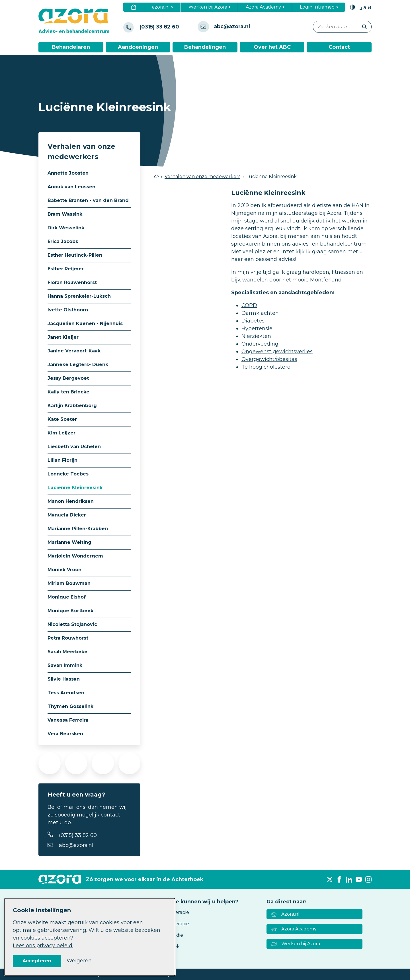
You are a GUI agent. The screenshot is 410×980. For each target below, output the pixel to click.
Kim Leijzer (61, 433)
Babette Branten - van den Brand (88, 200)
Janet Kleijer (63, 337)
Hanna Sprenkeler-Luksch (79, 296)
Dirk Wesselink (66, 228)
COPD (249, 305)
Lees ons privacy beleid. (43, 946)
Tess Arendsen (66, 693)
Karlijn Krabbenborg (72, 406)
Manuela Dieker (67, 515)
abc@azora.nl (76, 845)
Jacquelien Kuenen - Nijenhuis (85, 323)
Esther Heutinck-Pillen (75, 255)
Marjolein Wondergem (75, 556)
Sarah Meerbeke (67, 652)
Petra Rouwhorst (68, 638)
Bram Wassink (65, 214)
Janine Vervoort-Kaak (74, 351)
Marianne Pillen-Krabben (78, 529)
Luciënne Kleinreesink (75, 488)
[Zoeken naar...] (342, 27)
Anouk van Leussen (71, 187)
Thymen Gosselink (70, 706)
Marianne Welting (69, 542)
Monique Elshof (67, 597)
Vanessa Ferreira (68, 720)
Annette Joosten (68, 173)
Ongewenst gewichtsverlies (277, 352)
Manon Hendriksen (71, 501)
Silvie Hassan (64, 679)
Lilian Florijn (62, 460)
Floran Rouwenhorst (72, 282)
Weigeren (79, 961)
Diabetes (253, 321)
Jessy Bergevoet (68, 378)
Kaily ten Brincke (68, 392)
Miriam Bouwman (69, 583)
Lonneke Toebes (68, 474)
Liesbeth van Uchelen (74, 447)
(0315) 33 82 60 (78, 835)
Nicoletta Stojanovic (72, 624)
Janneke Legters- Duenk (78, 365)
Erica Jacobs (63, 241)
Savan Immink (65, 665)
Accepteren (37, 961)
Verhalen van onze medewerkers (202, 176)
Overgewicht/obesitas (269, 359)
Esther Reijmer (66, 269)
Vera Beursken (65, 734)
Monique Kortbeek (70, 611)
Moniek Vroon (64, 570)
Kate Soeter (62, 419)
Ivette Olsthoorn (68, 310)
